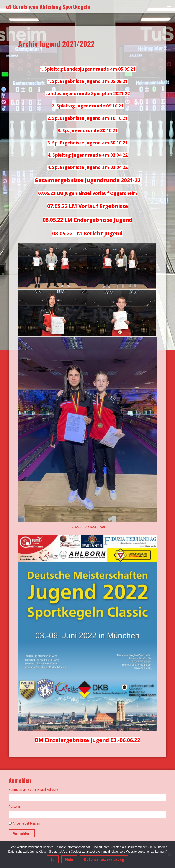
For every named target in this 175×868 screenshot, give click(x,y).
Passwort (15, 807)
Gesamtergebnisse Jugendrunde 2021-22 (87, 180)
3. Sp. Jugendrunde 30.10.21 (88, 130)
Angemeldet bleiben (26, 823)
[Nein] (169, 855)
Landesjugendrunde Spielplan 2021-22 (87, 94)
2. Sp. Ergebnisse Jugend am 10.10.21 (87, 118)
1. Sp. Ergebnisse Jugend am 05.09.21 (87, 81)
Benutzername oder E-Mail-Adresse (33, 790)
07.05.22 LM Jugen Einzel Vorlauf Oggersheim (88, 193)
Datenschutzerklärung (104, 860)
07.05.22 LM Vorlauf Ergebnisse (88, 206)
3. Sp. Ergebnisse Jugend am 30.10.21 (87, 143)
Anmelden (22, 834)
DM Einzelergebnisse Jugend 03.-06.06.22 (87, 740)
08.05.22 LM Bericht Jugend (87, 234)
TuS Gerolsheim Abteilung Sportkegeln (47, 6)
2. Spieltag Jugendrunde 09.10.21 (88, 106)
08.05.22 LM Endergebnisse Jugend (87, 220)
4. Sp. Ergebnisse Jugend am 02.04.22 (87, 167)
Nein (69, 860)
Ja (53, 860)
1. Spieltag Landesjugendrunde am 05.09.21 (88, 69)
